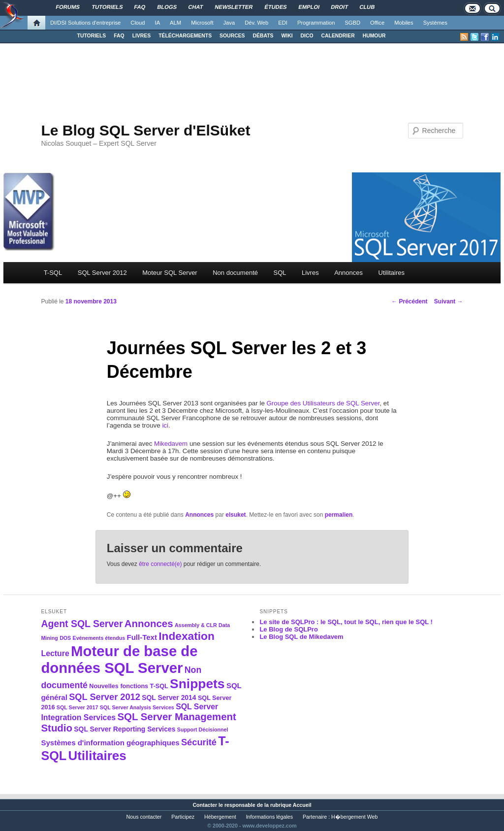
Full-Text (142, 637)
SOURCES (232, 36)
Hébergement (220, 817)
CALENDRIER (338, 36)
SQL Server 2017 (78, 707)
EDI (283, 23)
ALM (175, 23)
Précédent (409, 301)
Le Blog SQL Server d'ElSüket (145, 130)
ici (165, 425)
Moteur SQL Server (170, 273)
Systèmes (435, 23)
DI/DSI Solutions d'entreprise (85, 23)
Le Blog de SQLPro (288, 629)
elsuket (236, 515)
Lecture (55, 653)
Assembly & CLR (196, 625)
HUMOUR (374, 36)
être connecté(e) (160, 564)
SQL (280, 273)
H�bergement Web (354, 817)
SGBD (352, 23)
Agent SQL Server (82, 624)
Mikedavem (171, 444)
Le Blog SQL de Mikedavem (301, 637)
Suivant (449, 301)
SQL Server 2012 (102, 273)
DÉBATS (263, 36)
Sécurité (199, 742)
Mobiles (404, 23)
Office (377, 23)
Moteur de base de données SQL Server (119, 659)
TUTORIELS (92, 36)
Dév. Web (256, 23)
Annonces (348, 273)
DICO (307, 36)
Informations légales (269, 817)
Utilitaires (392, 273)
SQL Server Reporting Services (125, 729)
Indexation (187, 636)
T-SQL (53, 273)
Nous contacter (144, 817)
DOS (65, 638)
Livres (310, 273)
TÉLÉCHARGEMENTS (185, 36)
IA (158, 23)
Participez (183, 817)
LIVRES (142, 36)
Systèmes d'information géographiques (110, 743)
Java (229, 23)
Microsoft (202, 23)
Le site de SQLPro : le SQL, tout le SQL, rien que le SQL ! (346, 622)
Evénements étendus (99, 638)
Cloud (138, 23)
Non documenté (235, 273)
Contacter (205, 805)
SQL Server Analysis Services (137, 707)
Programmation (316, 23)
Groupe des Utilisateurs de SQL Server (323, 403)
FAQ (119, 36)
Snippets (197, 684)
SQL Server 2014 (169, 698)
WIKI (287, 36)
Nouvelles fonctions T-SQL (128, 686)
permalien (339, 515)
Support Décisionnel (203, 730)
